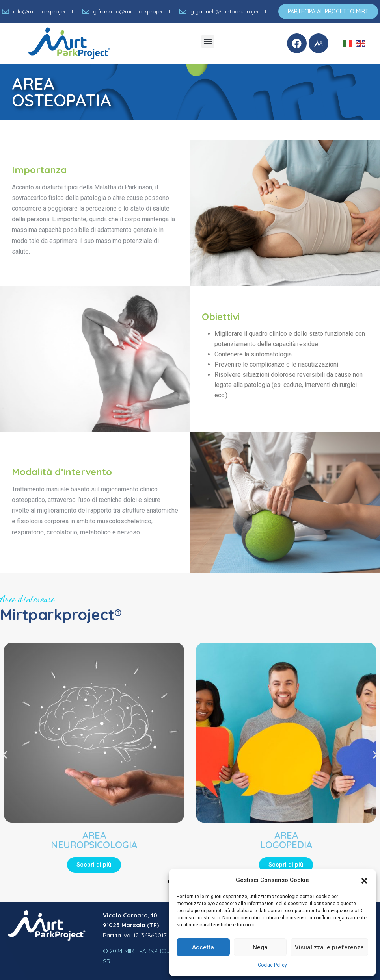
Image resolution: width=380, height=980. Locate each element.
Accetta (203, 947)
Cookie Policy (272, 965)
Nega (260, 947)
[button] (364, 880)
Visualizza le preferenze (329, 947)
